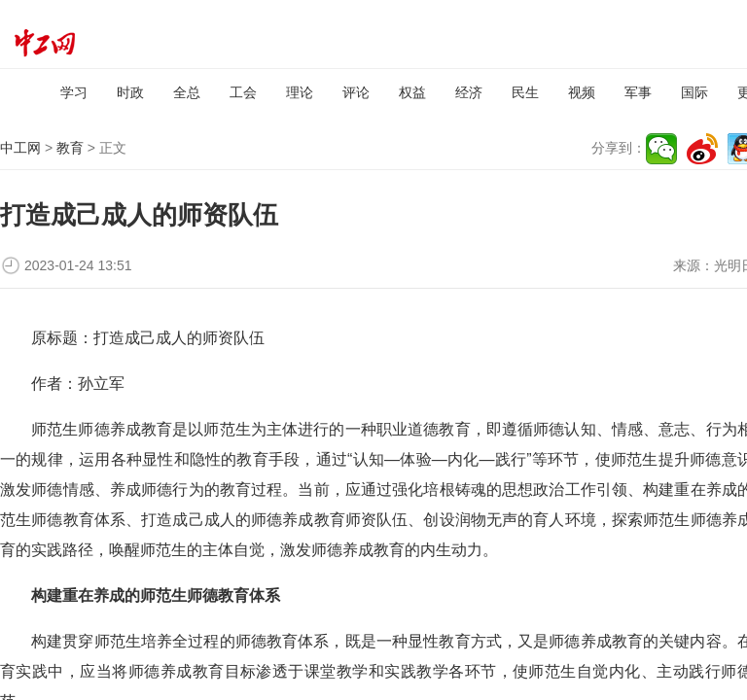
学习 (74, 92)
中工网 (20, 148)
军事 (638, 92)
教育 (70, 148)
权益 (412, 92)
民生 (525, 92)
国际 (694, 92)
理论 (300, 92)
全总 (187, 92)
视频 (582, 92)
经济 (469, 92)
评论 (356, 92)
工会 (243, 92)
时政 (130, 92)
